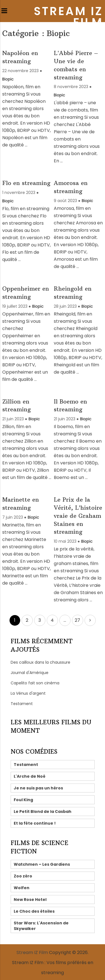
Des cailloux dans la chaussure (40, 662)
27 (77, 620)
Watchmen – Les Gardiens (42, 864)
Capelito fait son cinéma (35, 683)
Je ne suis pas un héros (38, 788)
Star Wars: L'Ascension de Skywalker (41, 926)
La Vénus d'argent (28, 693)
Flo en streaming (26, 183)
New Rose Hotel (30, 900)
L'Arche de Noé (30, 776)
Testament (22, 704)
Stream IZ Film (68, 17)
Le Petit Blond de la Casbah (43, 811)
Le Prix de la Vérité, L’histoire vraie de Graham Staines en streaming (78, 516)
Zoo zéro (23, 876)
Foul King (23, 800)
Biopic (8, 79)
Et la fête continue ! (35, 823)
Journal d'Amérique (30, 673)
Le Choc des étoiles (34, 911)
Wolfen (22, 888)
